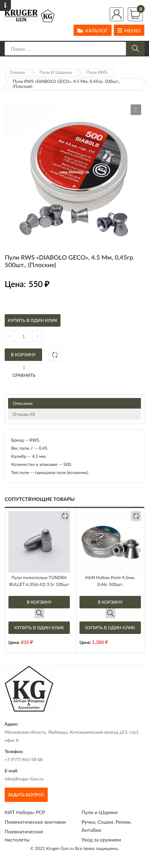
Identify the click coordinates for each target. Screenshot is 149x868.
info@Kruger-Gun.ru (24, 779)
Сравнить (24, 375)
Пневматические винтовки (35, 822)
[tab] (74, 403)
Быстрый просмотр (39, 613)
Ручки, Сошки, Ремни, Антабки (107, 826)
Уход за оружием (101, 839)
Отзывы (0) (24, 414)
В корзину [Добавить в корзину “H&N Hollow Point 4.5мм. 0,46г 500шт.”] (110, 602)
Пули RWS (97, 72)
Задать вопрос (26, 795)
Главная (17, 72)
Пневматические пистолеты (24, 835)
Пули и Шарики (56, 72)
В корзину (23, 355)
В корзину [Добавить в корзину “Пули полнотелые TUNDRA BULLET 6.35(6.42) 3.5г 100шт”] (39, 602)
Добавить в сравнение (55, 355)
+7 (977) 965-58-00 (24, 759)
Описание (23, 403)
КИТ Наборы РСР (25, 812)
